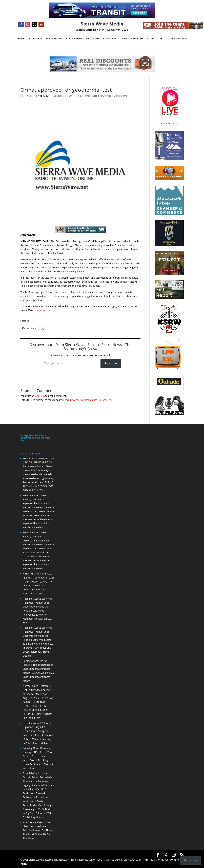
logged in (40, 396)
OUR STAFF (137, 39)
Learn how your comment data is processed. (88, 400)
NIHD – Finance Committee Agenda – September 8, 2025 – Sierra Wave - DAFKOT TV (38, 577)
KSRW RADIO (110, 39)
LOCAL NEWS (35, 39)
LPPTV (124, 39)
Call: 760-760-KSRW (176, 39)
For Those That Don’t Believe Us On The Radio (38, 834)
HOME (21, 39)
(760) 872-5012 (42, 310)
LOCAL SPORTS (54, 39)
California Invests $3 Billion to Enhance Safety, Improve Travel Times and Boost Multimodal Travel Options (38, 647)
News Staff (30, 96)
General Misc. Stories (65, 96)
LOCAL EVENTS (74, 39)
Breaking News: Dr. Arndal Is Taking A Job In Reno (38, 764)
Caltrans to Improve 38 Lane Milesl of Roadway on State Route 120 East (38, 739)
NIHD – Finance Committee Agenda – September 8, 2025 (34, 589)
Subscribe (111, 363)
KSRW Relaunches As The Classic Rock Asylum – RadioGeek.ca (36, 826)
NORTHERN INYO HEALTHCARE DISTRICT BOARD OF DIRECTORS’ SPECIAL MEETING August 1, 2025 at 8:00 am (38, 710)
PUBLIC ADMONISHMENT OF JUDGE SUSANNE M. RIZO (38, 486)
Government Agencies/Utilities (95, 96)
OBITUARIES (93, 39)
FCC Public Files (169, 123)
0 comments (121, 96)
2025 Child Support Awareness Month (38, 676)
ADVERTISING (155, 39)
